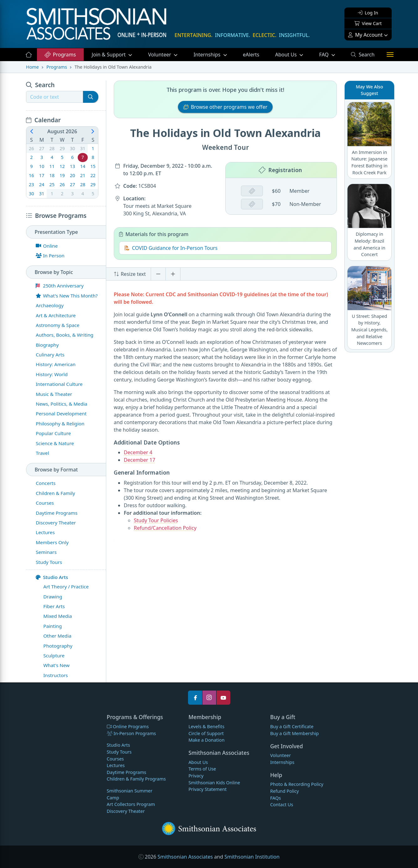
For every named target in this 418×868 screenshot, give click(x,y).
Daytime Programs (127, 772)
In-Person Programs (131, 733)
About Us (287, 55)
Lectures (116, 765)
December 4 (138, 452)
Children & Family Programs (136, 779)
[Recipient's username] (55, 97)
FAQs (275, 798)
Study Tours (119, 752)
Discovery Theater (126, 811)
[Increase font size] (173, 274)
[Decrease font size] (158, 274)
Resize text (130, 274)
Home (32, 67)
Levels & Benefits (206, 726)
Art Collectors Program (131, 804)
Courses (115, 759)
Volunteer (160, 55)
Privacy (196, 776)
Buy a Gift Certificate (292, 726)
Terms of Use (202, 769)
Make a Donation (206, 740)
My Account (365, 35)
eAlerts (251, 55)
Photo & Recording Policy (297, 784)
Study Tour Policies (156, 520)
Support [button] (110, 55)
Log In (368, 13)
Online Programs (128, 726)
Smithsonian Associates (185, 857)
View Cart (368, 23)
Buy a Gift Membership (294, 733)
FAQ (331, 54)
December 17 (139, 460)
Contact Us (282, 805)
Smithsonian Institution (252, 857)
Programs (60, 55)
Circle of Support (206, 733)
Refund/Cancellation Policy (165, 528)
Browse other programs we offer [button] (225, 107)
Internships (208, 55)
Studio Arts (52, 577)
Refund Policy (284, 791)
